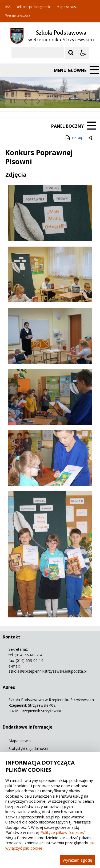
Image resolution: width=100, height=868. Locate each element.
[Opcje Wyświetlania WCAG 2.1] (83, 53)
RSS (8, 7)
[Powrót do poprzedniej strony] (91, 138)
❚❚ (11, 101)
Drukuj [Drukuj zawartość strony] (73, 138)
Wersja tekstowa (18, 15)
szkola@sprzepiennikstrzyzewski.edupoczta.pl (48, 671)
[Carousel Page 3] (62, 101)
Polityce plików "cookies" (63, 832)
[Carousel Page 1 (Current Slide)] (52, 101)
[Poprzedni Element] (25, 101)
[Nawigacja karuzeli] (32, 101)
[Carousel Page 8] (87, 101)
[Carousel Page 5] (72, 101)
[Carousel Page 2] (57, 101)
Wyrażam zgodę (77, 860)
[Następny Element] (39, 101)
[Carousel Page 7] (82, 101)
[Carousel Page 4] (67, 101)
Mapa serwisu (67, 7)
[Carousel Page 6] (77, 101)
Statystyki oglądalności (28, 748)
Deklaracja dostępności (34, 7)
